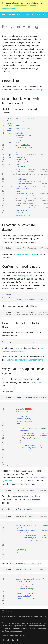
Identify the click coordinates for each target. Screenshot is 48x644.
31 (3, 191)
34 (3, 198)
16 (3, 155)
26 (3, 179)
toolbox (39, 382)
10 (3, 140)
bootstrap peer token (25, 276)
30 (3, 189)
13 (3, 148)
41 (3, 215)
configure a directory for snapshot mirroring (24, 360)
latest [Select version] (29, 15)
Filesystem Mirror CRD (26, 254)
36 (3, 203)
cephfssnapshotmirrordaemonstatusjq (27, 397)
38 (3, 208)
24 (3, 174)
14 (3, 150)
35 (3, 201)
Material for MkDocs (17, 635)
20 (3, 164)
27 (3, 181)
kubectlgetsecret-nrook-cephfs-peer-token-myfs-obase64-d (27, 313)
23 (3, 172)
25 (3, 177)
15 (3, 152)
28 (3, 184)
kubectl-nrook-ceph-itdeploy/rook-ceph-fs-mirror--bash (27, 490)
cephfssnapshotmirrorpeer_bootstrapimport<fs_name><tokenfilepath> (27, 342)
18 (3, 160)
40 (3, 213)
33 (3, 196)
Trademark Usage (11, 631)
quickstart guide (39, 90)
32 (3, 194)
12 (3, 145)
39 (3, 210)
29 (3, 186)
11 (3, 143)
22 (3, 169)
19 (3, 162)
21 (3, 167)
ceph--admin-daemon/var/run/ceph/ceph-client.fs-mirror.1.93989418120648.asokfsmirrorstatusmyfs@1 (27, 516)
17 (3, 157)
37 (3, 206)
